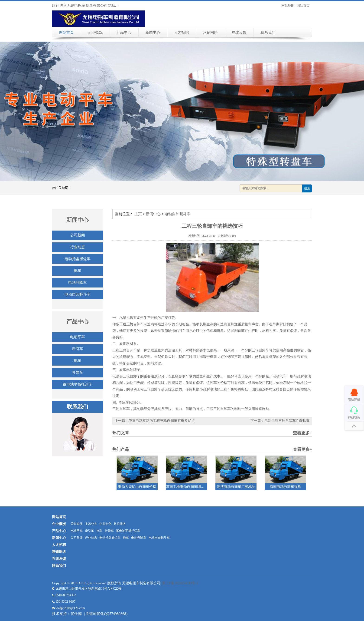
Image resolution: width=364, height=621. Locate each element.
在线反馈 (239, 32)
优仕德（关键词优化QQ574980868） (100, 614)
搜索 (307, 188)
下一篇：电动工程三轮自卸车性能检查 (280, 421)
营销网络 (210, 32)
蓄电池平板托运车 (78, 384)
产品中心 (124, 32)
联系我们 (268, 32)
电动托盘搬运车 (78, 259)
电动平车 (78, 337)
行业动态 (78, 247)
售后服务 (120, 524)
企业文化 (105, 524)
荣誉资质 (77, 524)
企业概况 (95, 32)
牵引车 (78, 349)
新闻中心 (153, 32)
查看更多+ (302, 433)
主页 (138, 214)
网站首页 (303, 6)
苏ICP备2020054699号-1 (180, 583)
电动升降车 (78, 282)
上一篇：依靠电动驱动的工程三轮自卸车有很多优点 (155, 421)
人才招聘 (182, 32)
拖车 (78, 271)
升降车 (78, 372)
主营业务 (91, 524)
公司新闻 (78, 235)
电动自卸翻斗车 (78, 294)
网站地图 (288, 6)
